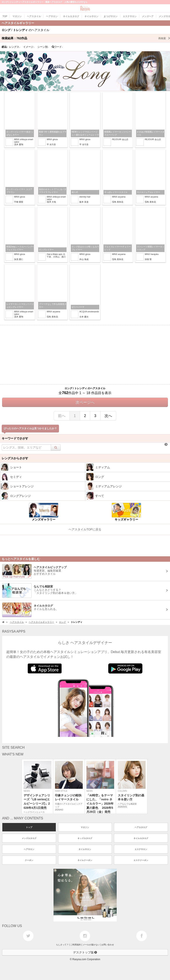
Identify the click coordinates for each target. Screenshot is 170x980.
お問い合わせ (108, 945)
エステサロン (141, 849)
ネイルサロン (85, 849)
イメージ (29, 47)
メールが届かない (91, 945)
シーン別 (43, 47)
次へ (108, 416)
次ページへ (85, 402)
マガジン (85, 827)
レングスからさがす (15, 458)
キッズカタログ (85, 838)
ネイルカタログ (141, 838)
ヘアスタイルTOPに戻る (85, 529)
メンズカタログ (29, 838)
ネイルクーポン (85, 860)
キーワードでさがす (15, 438)
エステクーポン (141, 860)
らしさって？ (62, 945)
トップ (29, 827)
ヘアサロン (29, 849)
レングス (15, 47)
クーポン (29, 860)
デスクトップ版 (85, 952)
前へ (62, 416)
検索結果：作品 (86, 38)
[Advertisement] (85, 355)
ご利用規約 (76, 945)
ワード (57, 47)
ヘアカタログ (141, 827)
